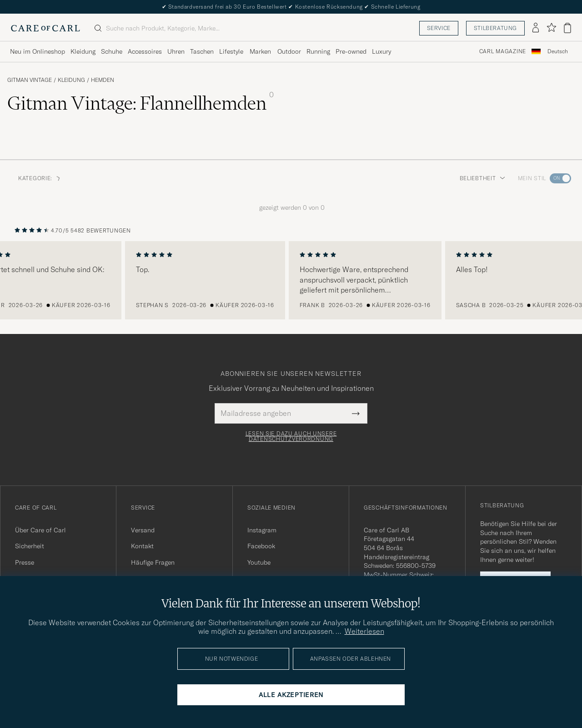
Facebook (261, 546)
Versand (143, 530)
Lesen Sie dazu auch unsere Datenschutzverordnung (291, 436)
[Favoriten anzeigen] (551, 28)
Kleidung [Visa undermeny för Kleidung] (83, 51)
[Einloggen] (536, 28)
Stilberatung (495, 28)
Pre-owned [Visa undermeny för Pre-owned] (351, 51)
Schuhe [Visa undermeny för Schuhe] (112, 51)
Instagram (262, 530)
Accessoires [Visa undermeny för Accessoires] (145, 51)
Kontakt (142, 546)
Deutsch (558, 51)
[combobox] (558, 52)
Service (439, 28)
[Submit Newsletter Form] (356, 413)
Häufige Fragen (153, 562)
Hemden (103, 80)
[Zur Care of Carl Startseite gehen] (45, 28)
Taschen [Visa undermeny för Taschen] (202, 51)
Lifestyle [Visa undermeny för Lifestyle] (231, 51)
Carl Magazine (503, 51)
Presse (25, 562)
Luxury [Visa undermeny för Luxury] (381, 51)
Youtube (259, 562)
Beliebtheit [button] (482, 178)
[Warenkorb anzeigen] (567, 28)
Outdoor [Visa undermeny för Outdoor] (289, 51)
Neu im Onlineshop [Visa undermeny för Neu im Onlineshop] (38, 51)
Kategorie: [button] (40, 178)
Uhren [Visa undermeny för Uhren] (176, 51)
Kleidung (71, 80)
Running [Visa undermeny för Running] (318, 51)
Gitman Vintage (30, 80)
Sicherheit (30, 546)
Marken (260, 51)
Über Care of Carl (40, 530)
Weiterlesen (364, 631)
